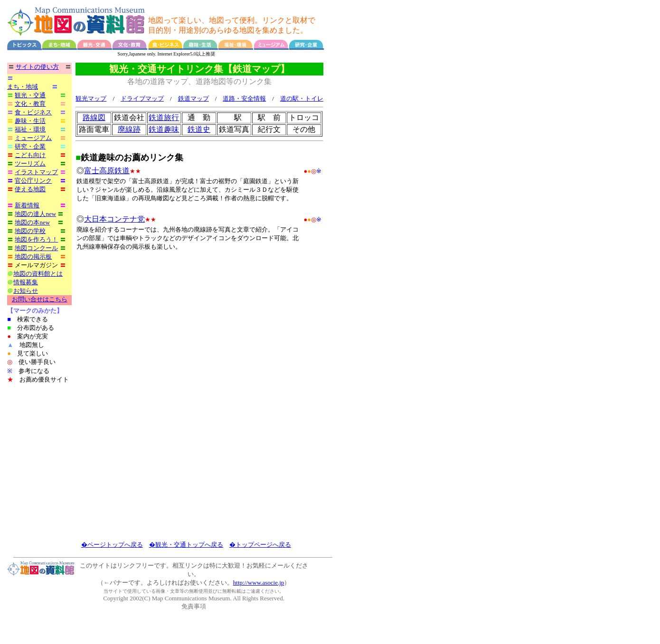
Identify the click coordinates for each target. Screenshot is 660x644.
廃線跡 (129, 130)
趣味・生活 (30, 121)
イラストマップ (36, 172)
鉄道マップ (193, 99)
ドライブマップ (142, 99)
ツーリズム (30, 163)
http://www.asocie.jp (259, 583)
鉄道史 (199, 130)
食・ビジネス (33, 112)
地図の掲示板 (33, 257)
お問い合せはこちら (40, 299)
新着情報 (27, 205)
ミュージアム (33, 138)
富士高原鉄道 (107, 171)
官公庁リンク (33, 181)
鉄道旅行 (164, 118)
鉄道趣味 (164, 130)
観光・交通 (30, 95)
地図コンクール (36, 248)
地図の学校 (30, 231)
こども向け (30, 155)
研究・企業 (30, 146)
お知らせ (26, 291)
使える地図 (30, 189)
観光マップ (91, 99)
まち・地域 (23, 87)
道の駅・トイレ (302, 99)
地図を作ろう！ (36, 239)
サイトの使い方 (37, 67)
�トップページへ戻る (260, 545)
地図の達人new (35, 214)
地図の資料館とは (38, 274)
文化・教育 (30, 104)
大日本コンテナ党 (114, 219)
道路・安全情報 (244, 99)
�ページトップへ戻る (112, 545)
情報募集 (26, 282)
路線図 (94, 118)
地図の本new (32, 222)
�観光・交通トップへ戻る (186, 545)
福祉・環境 (30, 129)
